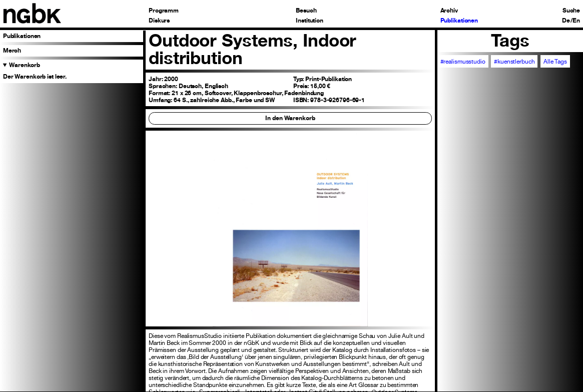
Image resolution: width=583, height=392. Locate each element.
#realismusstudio (463, 62)
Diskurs (159, 21)
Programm (164, 11)
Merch (12, 51)
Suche (571, 11)
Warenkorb (25, 65)
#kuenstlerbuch (514, 62)
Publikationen (459, 21)
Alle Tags (555, 62)
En (576, 21)
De (566, 21)
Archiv (449, 11)
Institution (310, 21)
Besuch (306, 11)
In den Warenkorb (290, 118)
